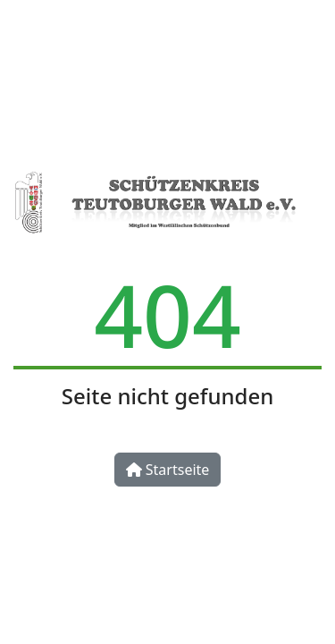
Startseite (168, 470)
